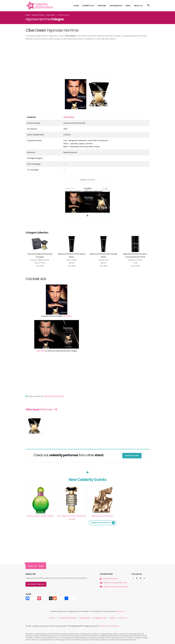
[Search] (148, 6)
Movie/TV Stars (38, 15)
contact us (121, 611)
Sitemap (115, 626)
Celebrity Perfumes (67, 618)
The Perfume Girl (110, 579)
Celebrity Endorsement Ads (115, 583)
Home (76, 6)
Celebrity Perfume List (103, 523)
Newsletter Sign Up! (36, 584)
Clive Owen (50, 15)
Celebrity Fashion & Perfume (115, 587)
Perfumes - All (41, 409)
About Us (138, 6)
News (128, 6)
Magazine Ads (116, 6)
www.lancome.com (54, 396)
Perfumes (102, 6)
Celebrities (85, 618)
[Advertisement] (87, 59)
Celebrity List (88, 6)
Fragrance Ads (100, 618)
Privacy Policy (105, 626)
